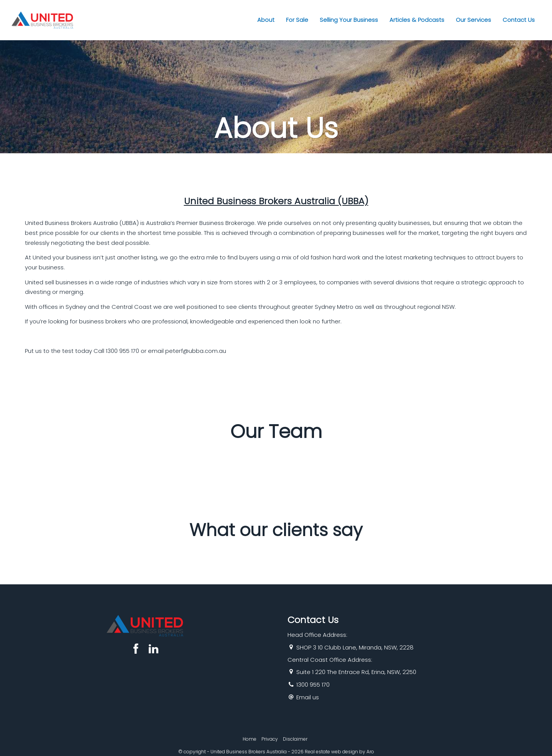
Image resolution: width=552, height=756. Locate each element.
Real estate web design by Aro (339, 752)
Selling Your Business (349, 20)
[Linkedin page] (154, 650)
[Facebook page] (137, 650)
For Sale (297, 20)
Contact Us (519, 20)
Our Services (473, 20)
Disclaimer (295, 739)
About (266, 20)
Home (250, 739)
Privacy (270, 739)
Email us (308, 697)
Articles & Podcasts (417, 20)
